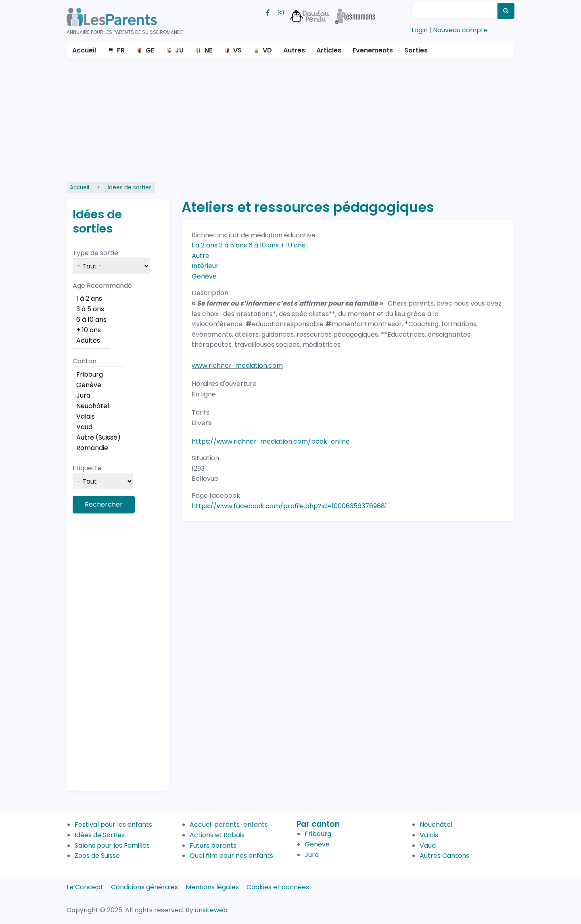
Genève (98, 385)
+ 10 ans (91, 330)
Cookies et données (278, 887)
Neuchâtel (98, 406)
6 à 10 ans (91, 320)
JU (179, 50)
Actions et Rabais (217, 835)
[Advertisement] (290, 119)
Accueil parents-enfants (229, 824)
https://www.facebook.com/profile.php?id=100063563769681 (289, 506)
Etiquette (87, 468)
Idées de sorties (130, 188)
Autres (294, 50)
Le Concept (85, 887)
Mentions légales (212, 887)
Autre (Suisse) (98, 438)
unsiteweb (211, 910)
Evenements (373, 50)
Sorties (416, 50)
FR (121, 50)
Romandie (98, 448)
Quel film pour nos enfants (231, 856)
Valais (98, 417)
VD (267, 50)
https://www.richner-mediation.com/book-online (271, 441)
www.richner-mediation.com (237, 366)
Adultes (91, 341)
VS (237, 50)
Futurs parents (213, 845)
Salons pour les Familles (112, 845)
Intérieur (205, 266)
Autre (201, 256)
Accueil (84, 50)
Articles (329, 50)
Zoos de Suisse (97, 856)
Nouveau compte (460, 30)
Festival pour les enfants (113, 824)
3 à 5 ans (91, 309)
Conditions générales (144, 887)
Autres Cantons (444, 856)
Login (420, 30)
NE (208, 50)
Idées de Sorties (100, 835)
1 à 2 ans (91, 299)
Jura (98, 396)
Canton (85, 361)
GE (150, 50)
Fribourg (98, 375)
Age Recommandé (102, 286)
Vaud (98, 427)
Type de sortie (95, 253)
